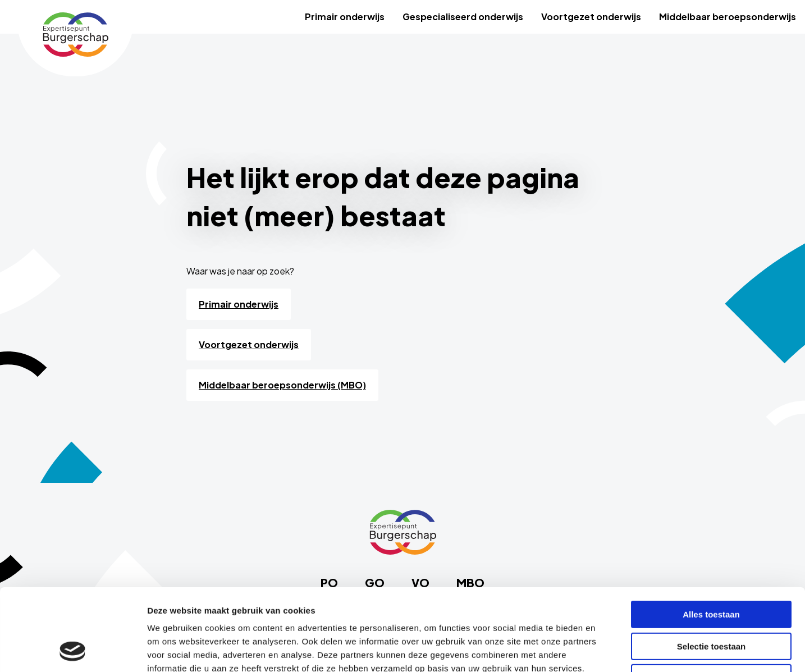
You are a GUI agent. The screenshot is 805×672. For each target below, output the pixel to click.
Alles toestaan (711, 538)
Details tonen (607, 650)
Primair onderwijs (345, 17)
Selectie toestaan (712, 570)
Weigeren (711, 601)
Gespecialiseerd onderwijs (463, 17)
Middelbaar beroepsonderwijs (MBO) (282, 385)
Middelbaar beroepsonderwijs (728, 17)
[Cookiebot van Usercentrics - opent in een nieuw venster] (73, 650)
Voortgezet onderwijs (591, 17)
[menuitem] (345, 17)
